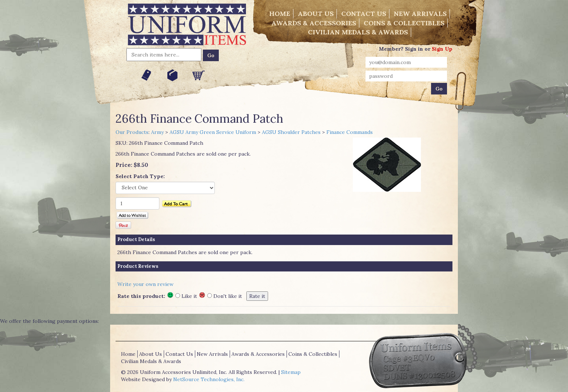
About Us (316, 14)
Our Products (132, 132)
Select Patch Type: (140, 176)
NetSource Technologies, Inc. (209, 379)
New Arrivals (420, 14)
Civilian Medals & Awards (358, 32)
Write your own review (145, 284)
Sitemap (291, 372)
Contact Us (364, 14)
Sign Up (442, 49)
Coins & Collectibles (404, 23)
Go (211, 55)
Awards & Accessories (314, 23)
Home (280, 14)
